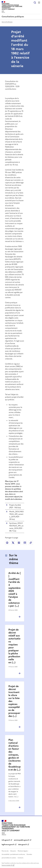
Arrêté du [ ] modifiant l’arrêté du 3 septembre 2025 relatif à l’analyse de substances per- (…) (15, 589)
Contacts (20, 858)
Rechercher (35, 3)
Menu (39, 3)
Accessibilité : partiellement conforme (13, 854)
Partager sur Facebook (7, 543)
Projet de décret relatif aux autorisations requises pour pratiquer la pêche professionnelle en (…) (14, 646)
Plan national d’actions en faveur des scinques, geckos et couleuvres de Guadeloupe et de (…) (15, 755)
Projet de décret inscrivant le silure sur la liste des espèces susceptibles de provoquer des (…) (14, 701)
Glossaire (13, 851)
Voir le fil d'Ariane (7, 22)
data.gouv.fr (23, 845)
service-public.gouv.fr (22, 840)
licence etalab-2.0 (7, 865)
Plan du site (5, 851)
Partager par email (25, 543)
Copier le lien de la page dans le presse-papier (31, 543)
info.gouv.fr (6, 840)
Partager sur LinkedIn (19, 543)
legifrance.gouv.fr (8, 845)
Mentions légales (23, 851)
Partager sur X (13, 543)
